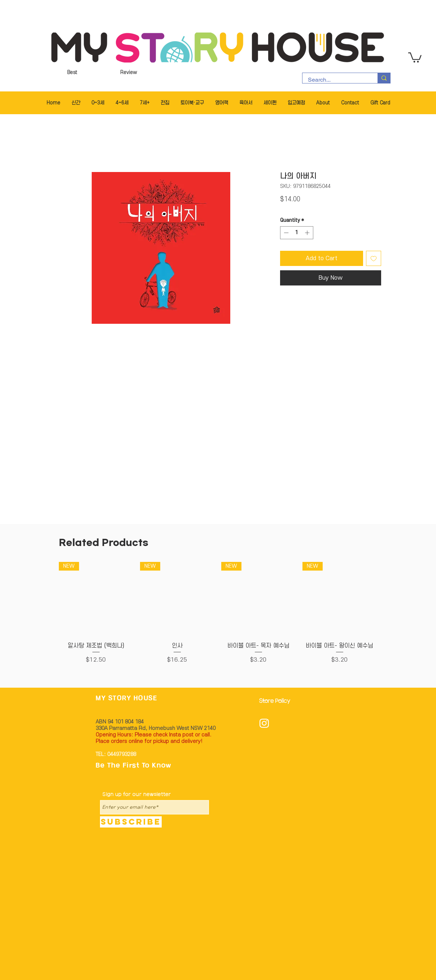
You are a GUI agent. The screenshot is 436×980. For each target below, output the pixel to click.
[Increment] (308, 233)
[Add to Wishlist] (374, 258)
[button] (415, 57)
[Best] (72, 73)
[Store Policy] (277, 702)
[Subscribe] (131, 822)
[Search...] (335, 80)
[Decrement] (285, 233)
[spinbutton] (297, 233)
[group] (218, 617)
